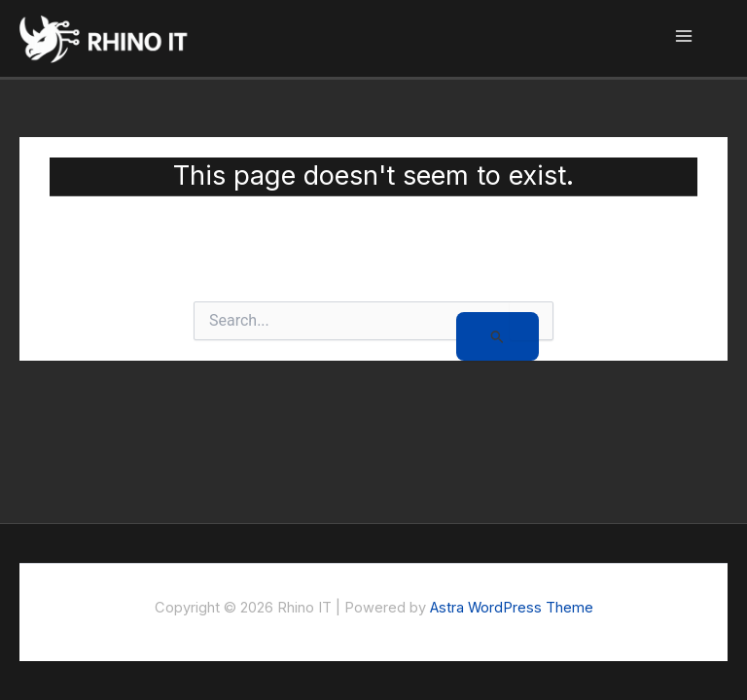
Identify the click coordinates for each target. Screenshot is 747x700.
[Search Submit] (498, 336)
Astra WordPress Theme (512, 608)
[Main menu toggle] (684, 38)
